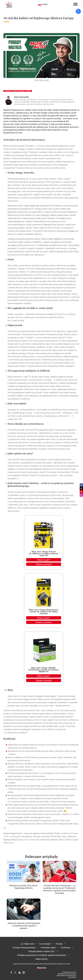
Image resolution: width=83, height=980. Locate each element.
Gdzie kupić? (44, 560)
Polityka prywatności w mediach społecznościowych (42, 955)
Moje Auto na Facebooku (81, 485)
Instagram (25, 973)
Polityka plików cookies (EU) (42, 951)
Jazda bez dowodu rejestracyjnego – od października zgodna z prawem (24, 926)
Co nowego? (45, 944)
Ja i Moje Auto (27, 944)
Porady (59, 944)
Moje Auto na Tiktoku (81, 488)
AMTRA (74, 977)
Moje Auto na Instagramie (81, 495)
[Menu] (75, 4)
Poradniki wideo (48, 948)
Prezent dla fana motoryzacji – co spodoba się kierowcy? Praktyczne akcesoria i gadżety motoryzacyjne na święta (59, 889)
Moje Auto (42, 968)
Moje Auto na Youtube (81, 492)
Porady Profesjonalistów (18, 91)
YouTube (21, 973)
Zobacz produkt (44, 564)
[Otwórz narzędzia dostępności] (78, 11)
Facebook (13, 973)
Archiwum (66, 948)
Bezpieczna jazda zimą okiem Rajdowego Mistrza (24, 887)
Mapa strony (41, 959)
